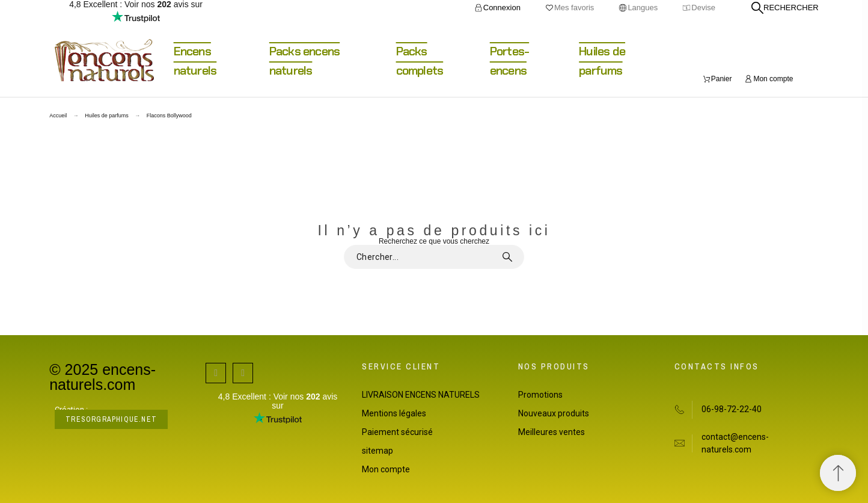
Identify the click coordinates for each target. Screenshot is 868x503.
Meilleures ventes (552, 432)
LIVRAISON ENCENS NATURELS (421, 395)
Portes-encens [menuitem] (509, 61)
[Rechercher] (785, 8)
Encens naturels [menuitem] (195, 61)
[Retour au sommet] (838, 473)
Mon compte (386, 469)
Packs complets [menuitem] (420, 61)
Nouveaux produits (554, 413)
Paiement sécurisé (397, 432)
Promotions (540, 395)
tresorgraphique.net (111, 419)
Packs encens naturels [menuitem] (304, 61)
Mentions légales (394, 413)
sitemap (377, 451)
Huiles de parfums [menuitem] (602, 61)
